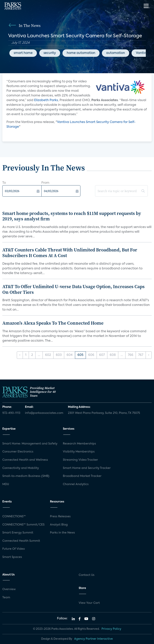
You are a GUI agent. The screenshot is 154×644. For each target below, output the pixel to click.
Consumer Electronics (18, 452)
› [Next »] (149, 355)
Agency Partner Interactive (93, 639)
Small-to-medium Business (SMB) (26, 476)
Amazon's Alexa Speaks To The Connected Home (53, 323)
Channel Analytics (76, 484)
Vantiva (142, 53)
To (4, 183)
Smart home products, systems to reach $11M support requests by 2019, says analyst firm (72, 216)
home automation (81, 53)
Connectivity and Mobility (21, 468)
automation (116, 53)
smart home (23, 53)
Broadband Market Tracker (82, 476)
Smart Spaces (12, 557)
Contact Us (87, 575)
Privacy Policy (111, 629)
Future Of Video (14, 549)
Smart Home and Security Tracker (87, 468)
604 (70, 355)
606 (91, 355)
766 (131, 355)
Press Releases (60, 517)
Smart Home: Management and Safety (30, 444)
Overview (9, 589)
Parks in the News (62, 533)
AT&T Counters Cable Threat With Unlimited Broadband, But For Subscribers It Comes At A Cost (70, 253)
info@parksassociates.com (44, 413)
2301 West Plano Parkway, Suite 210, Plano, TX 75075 (104, 413)
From (45, 183)
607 (102, 355)
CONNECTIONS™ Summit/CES (23, 525)
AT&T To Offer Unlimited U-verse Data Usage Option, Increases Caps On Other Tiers (73, 289)
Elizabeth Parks (46, 100)
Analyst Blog (59, 525)
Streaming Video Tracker (80, 460)
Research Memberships (79, 444)
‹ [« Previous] (20, 355)
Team (6, 598)
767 (141, 355)
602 (48, 355)
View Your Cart (89, 603)
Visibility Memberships (79, 452)
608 (113, 355)
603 (59, 355)
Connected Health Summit (21, 541)
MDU (6, 484)
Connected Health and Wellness (25, 460)
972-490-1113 (11, 413)
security (50, 53)
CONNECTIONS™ (14, 517)
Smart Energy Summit (18, 533)
